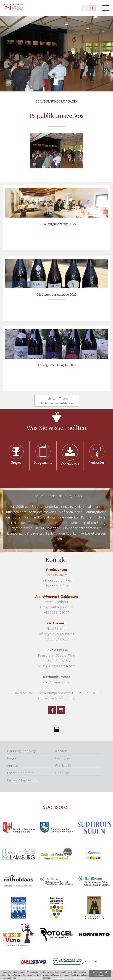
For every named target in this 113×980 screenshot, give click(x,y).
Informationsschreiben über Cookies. (68, 978)
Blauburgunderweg (22, 751)
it (85, 8)
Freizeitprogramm (20, 773)
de (92, 8)
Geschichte (63, 765)
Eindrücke (62, 773)
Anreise (12, 765)
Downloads (63, 758)
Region (12, 758)
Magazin (61, 751)
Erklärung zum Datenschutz (29, 978)
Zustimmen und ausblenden (100, 973)
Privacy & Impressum (22, 780)
